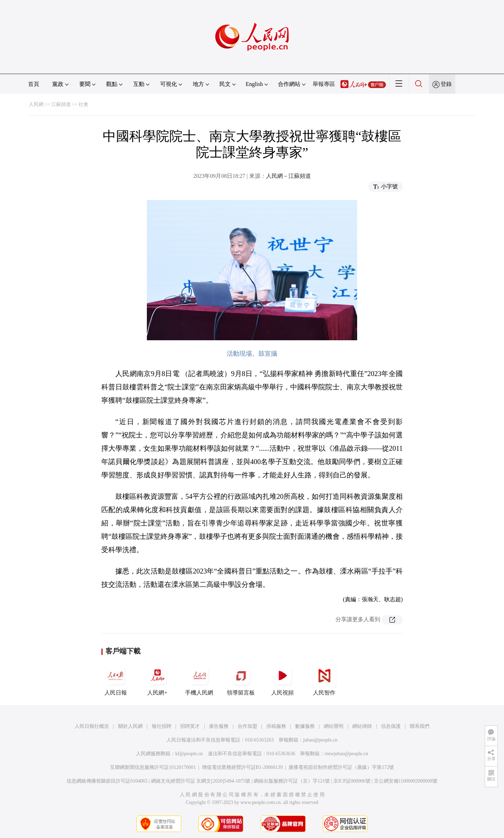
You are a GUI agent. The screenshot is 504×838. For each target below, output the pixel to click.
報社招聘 (162, 726)
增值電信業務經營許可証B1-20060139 (242, 767)
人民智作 (324, 679)
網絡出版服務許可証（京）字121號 (292, 781)
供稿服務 (276, 726)
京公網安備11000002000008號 (406, 781)
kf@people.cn (189, 754)
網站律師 (362, 726)
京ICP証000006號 (352, 781)
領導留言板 (241, 679)
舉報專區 (324, 84)
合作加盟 (247, 726)
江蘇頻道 (61, 104)
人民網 (36, 104)
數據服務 (305, 726)
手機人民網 (199, 679)
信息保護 (391, 726)
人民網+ (157, 679)
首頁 (34, 84)
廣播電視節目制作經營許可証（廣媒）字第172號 (341, 767)
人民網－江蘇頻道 (288, 176)
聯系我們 (420, 726)
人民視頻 (282, 679)
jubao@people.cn (320, 740)
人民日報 (116, 679)
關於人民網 (130, 726)
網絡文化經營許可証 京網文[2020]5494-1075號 (201, 781)
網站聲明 (334, 726)
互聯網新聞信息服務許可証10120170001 (153, 767)
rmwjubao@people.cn (346, 754)
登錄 (446, 84)
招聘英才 (190, 726)
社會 (83, 104)
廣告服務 (219, 726)
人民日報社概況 (92, 726)
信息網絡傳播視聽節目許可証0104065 (107, 781)
